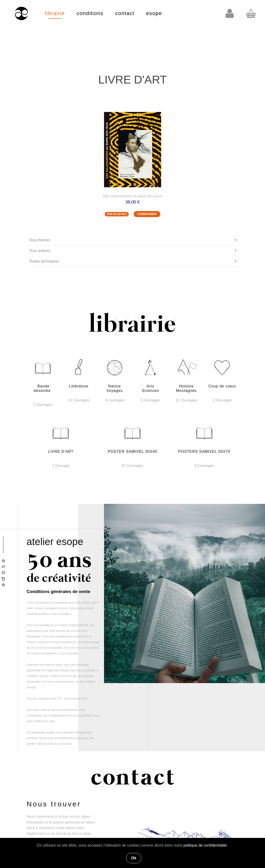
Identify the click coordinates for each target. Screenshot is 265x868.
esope (154, 13)
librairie (55, 13)
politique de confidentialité (205, 845)
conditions (90, 13)
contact (125, 13)
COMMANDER (147, 214)
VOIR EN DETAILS (117, 214)
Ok (134, 858)
